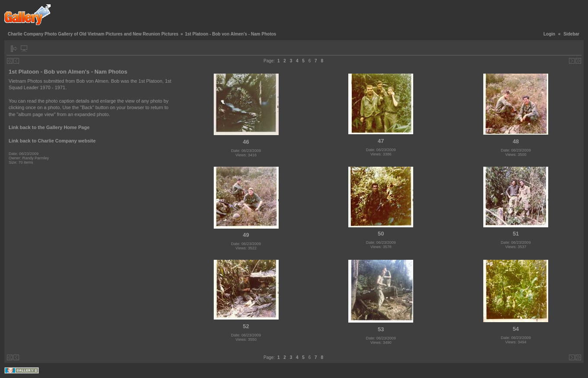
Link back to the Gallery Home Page (49, 127)
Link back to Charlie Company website (52, 141)
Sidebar (571, 34)
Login (549, 34)
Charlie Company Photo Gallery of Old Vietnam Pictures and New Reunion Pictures (93, 34)
